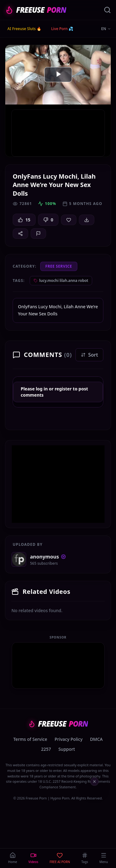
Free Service (59, 266)
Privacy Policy (68, 739)
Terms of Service (30, 739)
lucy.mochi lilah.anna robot (61, 280)
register (63, 389)
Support (67, 749)
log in (42, 389)
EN (106, 29)
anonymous (48, 557)
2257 (46, 749)
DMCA (96, 739)
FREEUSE (36, 10)
